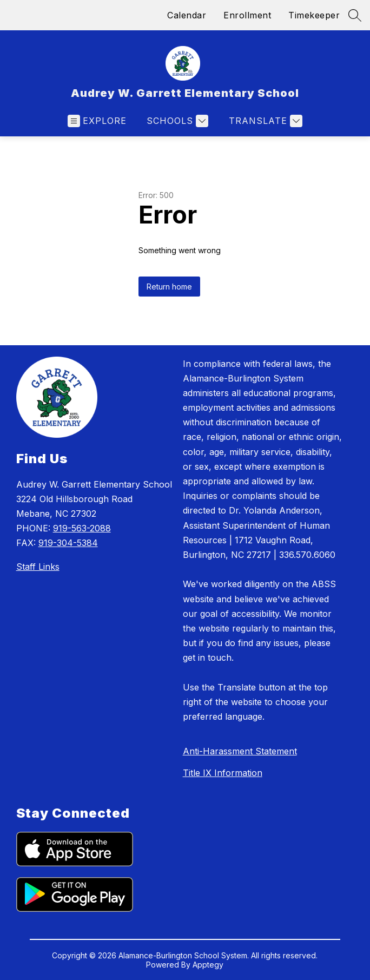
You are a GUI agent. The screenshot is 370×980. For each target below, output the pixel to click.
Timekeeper (314, 15)
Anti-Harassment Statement (240, 751)
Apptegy (208, 965)
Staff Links (38, 567)
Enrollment (247, 15)
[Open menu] (97, 121)
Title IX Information (223, 773)
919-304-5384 (68, 543)
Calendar (187, 15)
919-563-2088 (82, 528)
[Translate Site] (264, 121)
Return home (169, 287)
